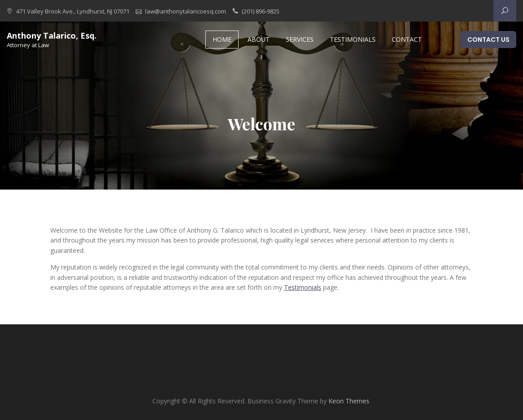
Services (300, 39)
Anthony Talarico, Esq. (52, 35)
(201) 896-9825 (261, 11)
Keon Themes (349, 401)
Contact (407, 39)
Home (222, 39)
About (259, 39)
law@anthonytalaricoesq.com (186, 11)
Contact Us (488, 40)
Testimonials (353, 39)
